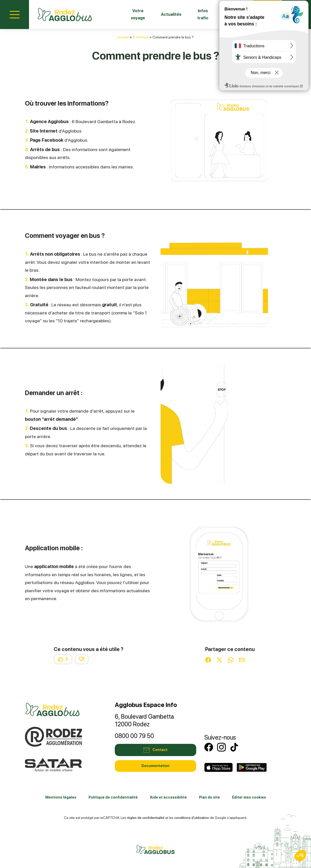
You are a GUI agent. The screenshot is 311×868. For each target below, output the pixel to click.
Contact (268, 14)
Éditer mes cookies (249, 797)
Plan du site (209, 797)
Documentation (155, 766)
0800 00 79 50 (134, 736)
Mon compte (296, 14)
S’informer (141, 37)
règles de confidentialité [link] (146, 818)
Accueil (123, 37)
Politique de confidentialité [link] (113, 797)
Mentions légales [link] (61, 797)
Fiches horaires (231, 14)
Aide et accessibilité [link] (168, 797)
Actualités (165, 14)
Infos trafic (198, 14)
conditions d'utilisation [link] (192, 818)
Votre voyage (130, 14)
